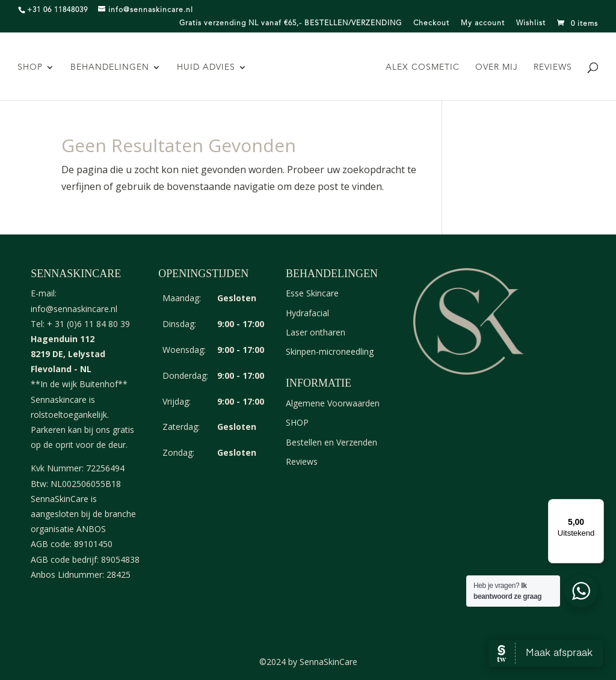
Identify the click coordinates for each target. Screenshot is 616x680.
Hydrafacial (307, 313)
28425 (119, 574)
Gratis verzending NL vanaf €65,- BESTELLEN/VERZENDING (291, 23)
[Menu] (597, 506)
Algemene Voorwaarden (333, 403)
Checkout (431, 23)
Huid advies (207, 67)
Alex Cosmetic (421, 67)
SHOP (31, 67)
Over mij (495, 67)
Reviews (552, 67)
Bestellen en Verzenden (331, 442)
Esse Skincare (312, 293)
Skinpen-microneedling (330, 351)
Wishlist (531, 23)
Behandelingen (111, 67)
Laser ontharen (316, 332)
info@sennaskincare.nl (74, 309)
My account (483, 23)
